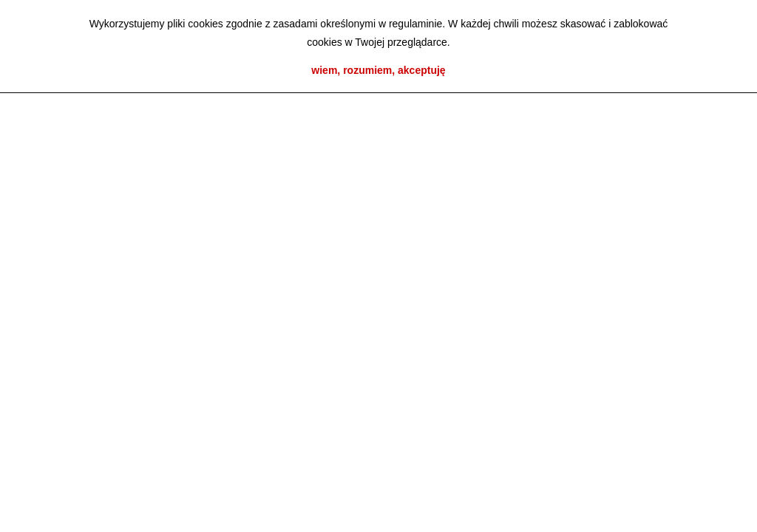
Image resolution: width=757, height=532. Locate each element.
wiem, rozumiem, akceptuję (378, 70)
